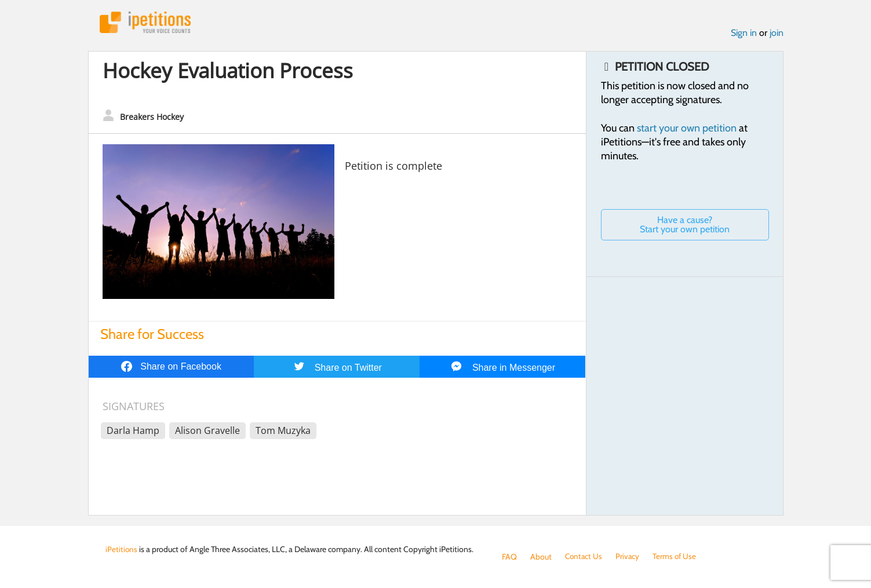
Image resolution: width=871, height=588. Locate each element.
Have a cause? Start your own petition (685, 226)
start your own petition (687, 129)
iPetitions (148, 23)
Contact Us (584, 557)
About (541, 557)
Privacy (629, 557)
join (777, 34)
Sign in (744, 34)
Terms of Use (677, 557)
